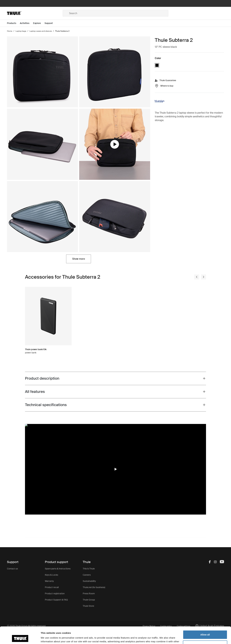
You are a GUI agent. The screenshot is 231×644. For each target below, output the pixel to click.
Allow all (205, 619)
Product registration (55, 593)
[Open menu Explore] (39, 23)
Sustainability (89, 581)
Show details (48, 638)
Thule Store (88, 606)
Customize (205, 629)
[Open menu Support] (51, 23)
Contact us (12, 569)
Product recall (52, 587)
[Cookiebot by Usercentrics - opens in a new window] (20, 638)
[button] (115, 469)
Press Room (89, 593)
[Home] (35, 13)
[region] (115, 469)
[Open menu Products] (13, 23)
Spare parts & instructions (58, 569)
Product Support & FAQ (56, 600)
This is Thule (89, 569)
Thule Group (89, 600)
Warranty (49, 581)
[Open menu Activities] (26, 23)
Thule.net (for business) (94, 587)
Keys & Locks (51, 575)
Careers (87, 575)
